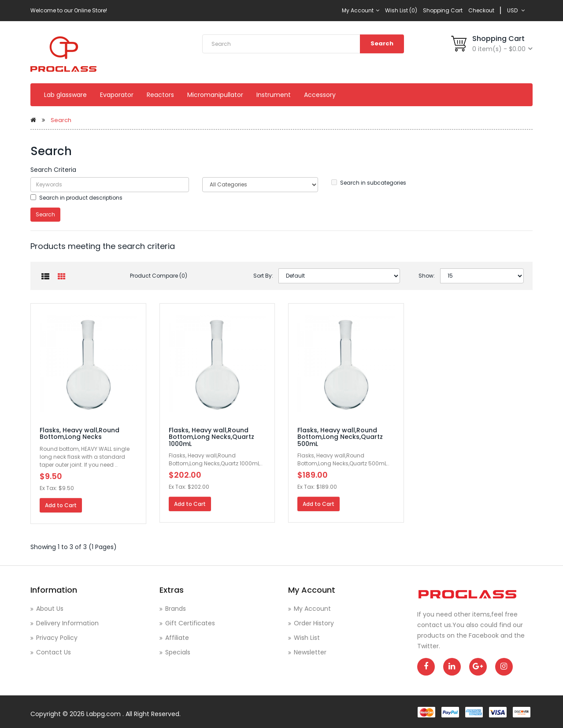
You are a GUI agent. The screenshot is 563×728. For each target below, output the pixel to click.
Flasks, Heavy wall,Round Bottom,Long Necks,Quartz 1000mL (211, 437)
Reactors (160, 95)
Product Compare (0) (159, 276)
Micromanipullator (215, 95)
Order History (314, 623)
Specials (178, 652)
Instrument (274, 95)
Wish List (307, 638)
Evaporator (117, 95)
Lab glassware (65, 95)
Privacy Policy (57, 638)
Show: (427, 276)
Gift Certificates (190, 623)
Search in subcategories (369, 183)
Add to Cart (61, 505)
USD (516, 10)
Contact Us (54, 652)
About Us (50, 609)
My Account (361, 10)
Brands (176, 609)
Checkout (481, 10)
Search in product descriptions (76, 198)
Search (382, 43)
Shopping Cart (443, 10)
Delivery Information (67, 623)
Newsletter (310, 652)
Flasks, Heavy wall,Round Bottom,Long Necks (80, 433)
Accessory (320, 95)
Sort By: (263, 276)
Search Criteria (53, 170)
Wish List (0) (401, 10)
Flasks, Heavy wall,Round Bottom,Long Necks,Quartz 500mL (340, 437)
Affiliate (177, 638)
